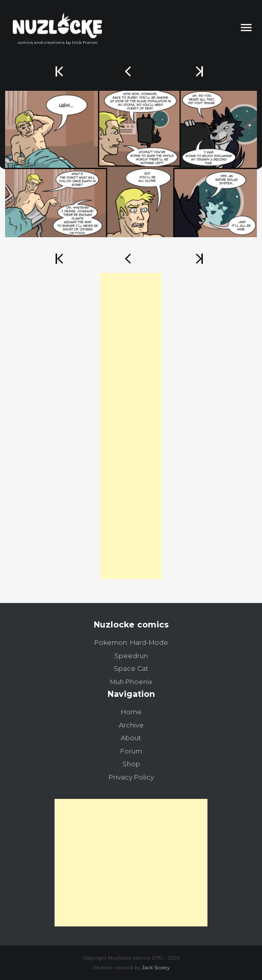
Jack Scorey (156, 968)
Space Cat (131, 669)
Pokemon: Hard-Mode (131, 643)
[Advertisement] (131, 426)
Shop (131, 764)
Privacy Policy (131, 777)
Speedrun (131, 656)
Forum (131, 751)
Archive (131, 725)
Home (131, 712)
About (131, 738)
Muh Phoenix (131, 682)
